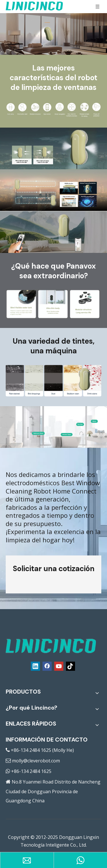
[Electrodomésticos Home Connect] (53, 381)
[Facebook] (47, 666)
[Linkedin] (35, 666)
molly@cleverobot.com (36, 761)
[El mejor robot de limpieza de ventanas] (53, 110)
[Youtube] (59, 666)
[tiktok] (70, 666)
